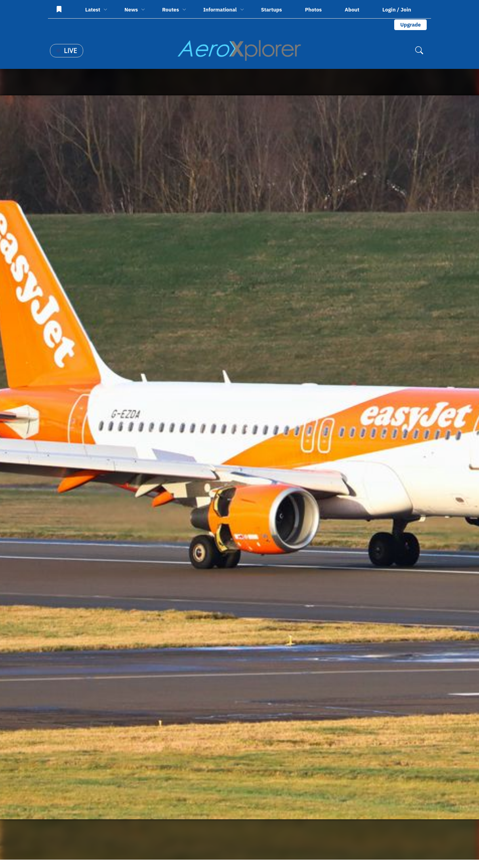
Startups (272, 10)
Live (67, 51)
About (352, 10)
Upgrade (410, 25)
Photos (313, 10)
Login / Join (397, 9)
